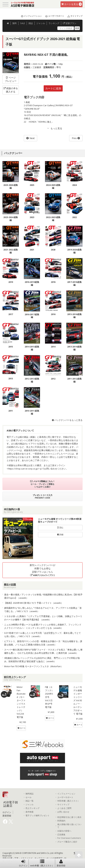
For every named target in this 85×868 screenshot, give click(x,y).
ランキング (54, 23)
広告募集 (61, 835)
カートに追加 (53, 88)
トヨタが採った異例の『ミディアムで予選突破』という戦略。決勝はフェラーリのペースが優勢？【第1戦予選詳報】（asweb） (43, 618)
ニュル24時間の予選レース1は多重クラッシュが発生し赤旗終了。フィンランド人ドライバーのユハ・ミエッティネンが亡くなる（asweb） (43, 626)
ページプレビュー (11, 79)
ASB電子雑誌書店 (11, 804)
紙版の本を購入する (11, 90)
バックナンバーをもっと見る (67, 420)
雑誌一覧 (29, 801)
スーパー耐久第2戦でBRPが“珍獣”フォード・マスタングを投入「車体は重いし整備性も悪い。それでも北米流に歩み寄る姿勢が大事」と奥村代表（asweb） (43, 651)
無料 (14, 23)
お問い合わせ (63, 812)
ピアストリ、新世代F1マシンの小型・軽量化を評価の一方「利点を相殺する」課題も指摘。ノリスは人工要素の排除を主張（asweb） (43, 643)
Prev (74, 138)
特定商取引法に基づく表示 (69, 817)
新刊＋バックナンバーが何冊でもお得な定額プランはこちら (42, 570)
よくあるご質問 (64, 808)
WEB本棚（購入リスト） (68, 801)
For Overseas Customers (69, 838)
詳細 (60, 535)
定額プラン (70, 23)
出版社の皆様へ (64, 831)
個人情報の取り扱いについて (69, 826)
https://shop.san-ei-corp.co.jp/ (23, 469)
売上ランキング (32, 808)
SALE (23, 23)
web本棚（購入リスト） (42, 863)
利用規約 (61, 821)
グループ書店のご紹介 (67, 842)
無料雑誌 (29, 794)
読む (60, 527)
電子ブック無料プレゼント (37, 816)
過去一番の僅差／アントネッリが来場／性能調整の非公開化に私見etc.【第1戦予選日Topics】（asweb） (43, 596)
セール (28, 797)
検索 (77, 28)
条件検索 (29, 812)
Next (32, 138)
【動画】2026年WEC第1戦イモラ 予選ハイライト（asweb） (34, 603)
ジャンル (41, 23)
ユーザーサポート (53, 16)
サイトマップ (74, 16)
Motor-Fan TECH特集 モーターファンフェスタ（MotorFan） (33, 666)
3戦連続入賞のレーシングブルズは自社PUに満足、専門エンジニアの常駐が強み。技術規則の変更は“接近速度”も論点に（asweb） (42, 660)
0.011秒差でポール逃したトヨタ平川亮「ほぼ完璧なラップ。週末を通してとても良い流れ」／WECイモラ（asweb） (42, 635)
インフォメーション (30, 16)
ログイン (23, 863)
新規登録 (61, 863)
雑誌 (31, 23)
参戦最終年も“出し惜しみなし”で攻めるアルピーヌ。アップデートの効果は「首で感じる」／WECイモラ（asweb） (43, 610)
